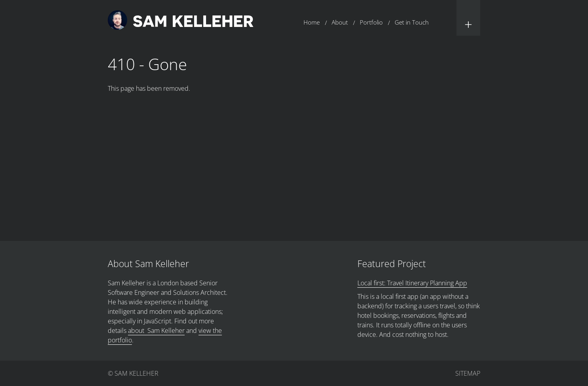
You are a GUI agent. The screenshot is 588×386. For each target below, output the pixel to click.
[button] (468, 18)
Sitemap (468, 373)
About (340, 22)
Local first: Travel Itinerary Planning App (412, 283)
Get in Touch (412, 22)
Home (312, 22)
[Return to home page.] (181, 21)
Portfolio (371, 22)
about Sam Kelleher (156, 331)
